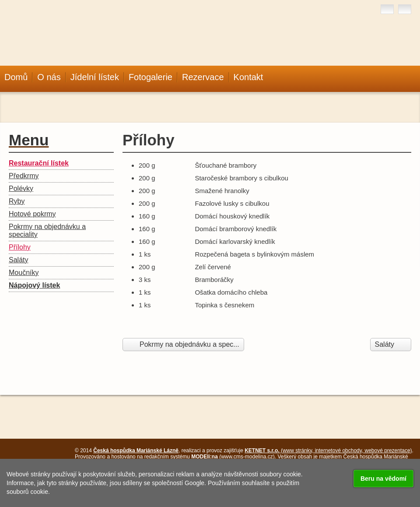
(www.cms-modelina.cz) (233, 457)
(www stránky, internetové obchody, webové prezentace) (328, 451)
